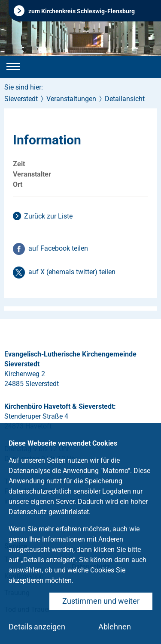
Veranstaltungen (71, 99)
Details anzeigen (37, 627)
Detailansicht (125, 99)
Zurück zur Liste (48, 216)
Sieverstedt (21, 99)
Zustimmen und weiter (101, 601)
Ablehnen (115, 627)
